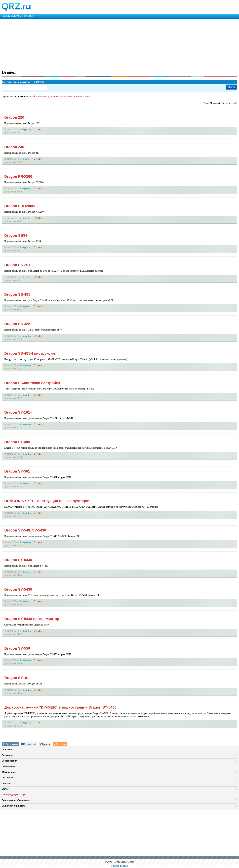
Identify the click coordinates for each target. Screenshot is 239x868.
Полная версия (119, 866)
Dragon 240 (14, 147)
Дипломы (7, 749)
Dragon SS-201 (17, 265)
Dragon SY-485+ (18, 442)
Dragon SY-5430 (18, 560)
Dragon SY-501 (17, 471)
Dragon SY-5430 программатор (32, 619)
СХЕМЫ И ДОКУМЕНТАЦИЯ (17, 16)
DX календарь (9, 772)
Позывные (7, 755)
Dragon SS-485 (17, 294)
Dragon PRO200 (18, 176)
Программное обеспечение (16, 800)
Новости (6, 783)
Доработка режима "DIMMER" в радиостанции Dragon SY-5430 (60, 707)
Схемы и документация (14, 795)
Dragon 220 (14, 117)
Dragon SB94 (16, 235)
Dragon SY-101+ (18, 412)
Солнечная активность (14, 806)
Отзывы (38, 129)
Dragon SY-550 (17, 648)
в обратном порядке (41, 96)
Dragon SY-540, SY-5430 (25, 530)
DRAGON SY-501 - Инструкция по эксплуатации (47, 501)
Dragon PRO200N (20, 206)
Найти (231, 87)
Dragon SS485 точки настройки (32, 383)
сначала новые (62, 96)
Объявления (8, 766)
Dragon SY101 (17, 678)
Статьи (5, 789)
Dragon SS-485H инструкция (30, 353)
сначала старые (82, 96)
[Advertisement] (100, 44)
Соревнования (9, 761)
